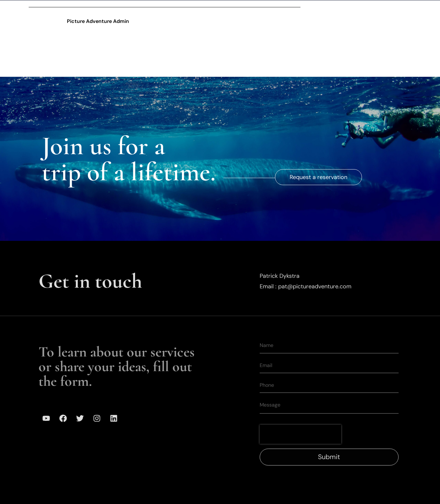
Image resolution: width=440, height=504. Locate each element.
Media (351, 9)
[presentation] (300, 442)
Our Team (280, 9)
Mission (318, 9)
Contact (384, 9)
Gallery (244, 9)
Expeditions (204, 9)
